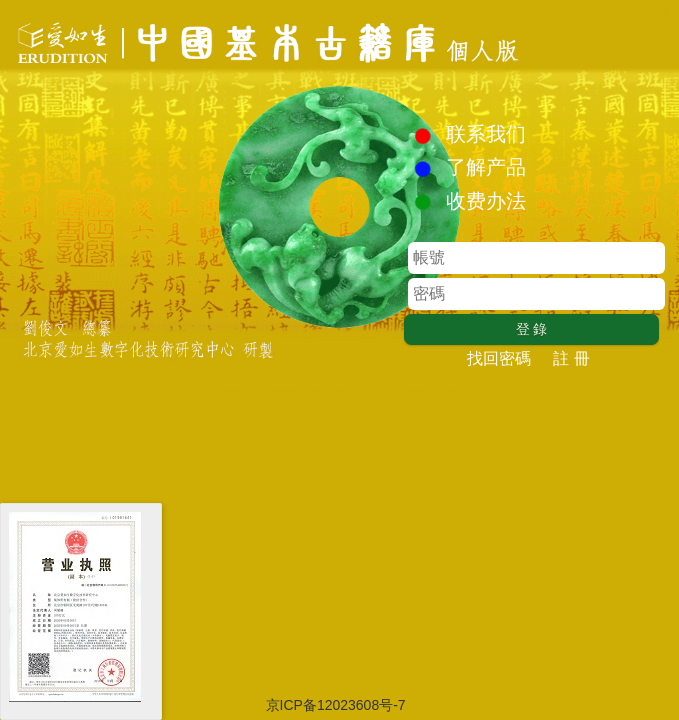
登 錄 (532, 329)
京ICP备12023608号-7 (338, 705)
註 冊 (571, 358)
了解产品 (486, 167)
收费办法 (486, 201)
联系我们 (486, 134)
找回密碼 (499, 358)
